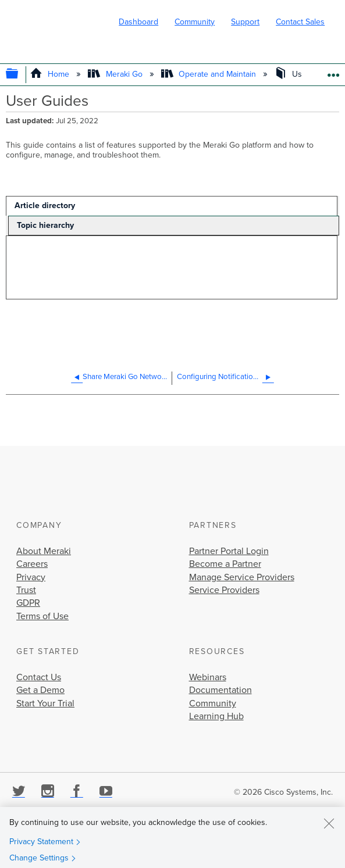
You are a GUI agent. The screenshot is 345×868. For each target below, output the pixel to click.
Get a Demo (40, 690)
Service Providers (224, 590)
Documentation (220, 690)
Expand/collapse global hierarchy (20, 75)
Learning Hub (216, 716)
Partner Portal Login (229, 551)
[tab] (171, 206)
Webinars (208, 677)
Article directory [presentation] (45, 206)
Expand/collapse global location (333, 71)
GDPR (28, 603)
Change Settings (39, 858)
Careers (32, 564)
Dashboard (138, 22)
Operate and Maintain (210, 74)
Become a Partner (225, 564)
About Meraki (44, 551)
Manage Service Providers (242, 577)
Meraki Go (116, 74)
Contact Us (39, 677)
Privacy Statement (41, 842)
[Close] (329, 823)
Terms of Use (42, 616)
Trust (26, 590)
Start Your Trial (45, 703)
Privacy (31, 577)
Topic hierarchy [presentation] (45, 225)
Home (51, 74)
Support (245, 22)
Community (195, 22)
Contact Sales (300, 22)
